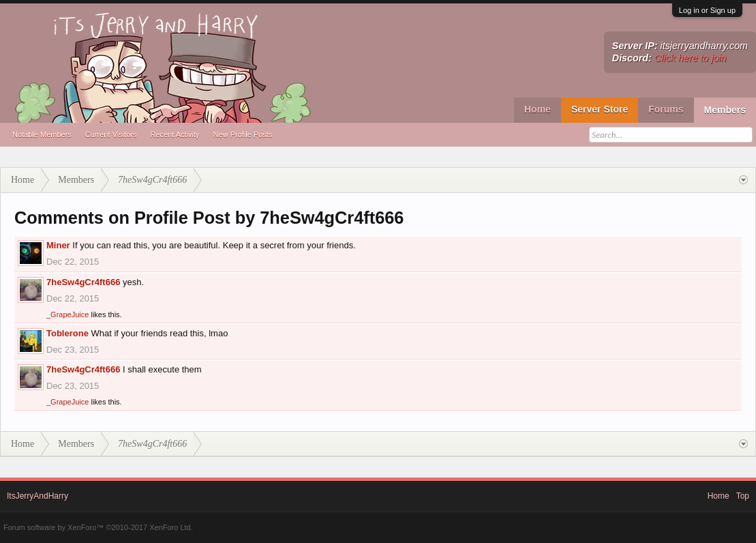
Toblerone (67, 333)
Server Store (600, 109)
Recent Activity (175, 134)
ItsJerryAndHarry (37, 496)
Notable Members (42, 134)
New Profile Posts (243, 134)
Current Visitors (111, 134)
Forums (666, 109)
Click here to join (691, 58)
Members (725, 110)
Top (743, 496)
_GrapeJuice (67, 314)
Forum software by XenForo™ (98, 527)
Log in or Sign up (707, 10)
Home (538, 109)
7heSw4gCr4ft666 (83, 282)
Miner (58, 245)
